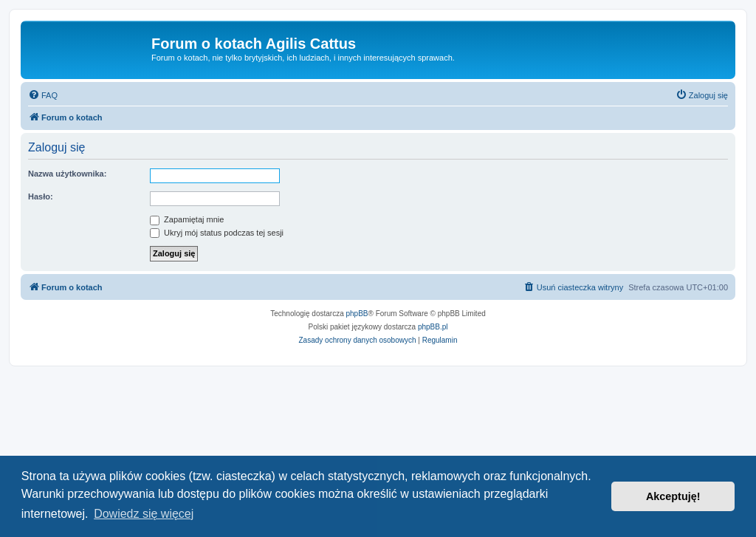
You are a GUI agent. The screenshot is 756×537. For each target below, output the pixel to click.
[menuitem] (43, 95)
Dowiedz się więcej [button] (144, 514)
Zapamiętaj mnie (187, 219)
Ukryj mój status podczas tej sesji (217, 233)
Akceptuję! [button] (673, 496)
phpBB (357, 314)
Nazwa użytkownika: (67, 174)
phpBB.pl (433, 327)
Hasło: (41, 196)
